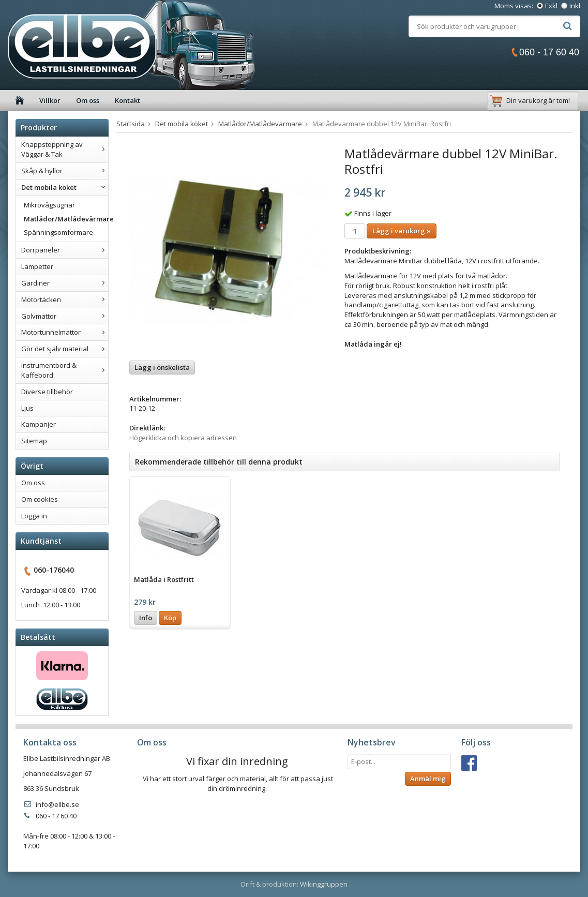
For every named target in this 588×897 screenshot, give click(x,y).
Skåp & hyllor (65, 171)
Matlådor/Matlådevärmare (66, 219)
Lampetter (37, 266)
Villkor (50, 100)
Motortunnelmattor (65, 332)
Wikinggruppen (324, 884)
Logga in (34, 516)
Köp (170, 618)
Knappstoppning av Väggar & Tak (65, 149)
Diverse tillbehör (47, 392)
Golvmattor (65, 316)
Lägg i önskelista (162, 367)
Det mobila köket (65, 187)
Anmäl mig (428, 779)
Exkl (551, 6)
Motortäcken (65, 300)
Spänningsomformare (58, 232)
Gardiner (65, 283)
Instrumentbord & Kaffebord (65, 370)
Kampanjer (39, 424)
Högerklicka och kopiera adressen (183, 438)
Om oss (88, 100)
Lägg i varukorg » (402, 231)
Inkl (575, 6)
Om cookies (40, 499)
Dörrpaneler (65, 250)
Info (146, 618)
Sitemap (34, 441)
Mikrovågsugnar (49, 205)
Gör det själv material (65, 349)
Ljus (27, 408)
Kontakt (127, 100)
